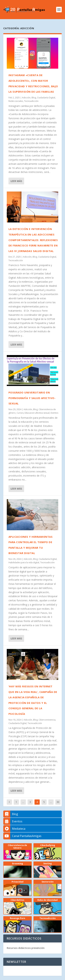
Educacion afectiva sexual (37, 413)
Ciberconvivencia (47, 720)
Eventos (54, 413)
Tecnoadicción (31, 101)
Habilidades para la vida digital (24, 562)
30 (58, 802)
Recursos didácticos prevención (26, 948)
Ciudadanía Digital (46, 98)
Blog (34, 98)
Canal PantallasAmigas (22, 836)
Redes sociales (16, 101)
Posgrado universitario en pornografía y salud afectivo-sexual (32, 398)
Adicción (26, 98)
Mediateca (14, 829)
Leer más (16, 181)
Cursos (20, 413)
